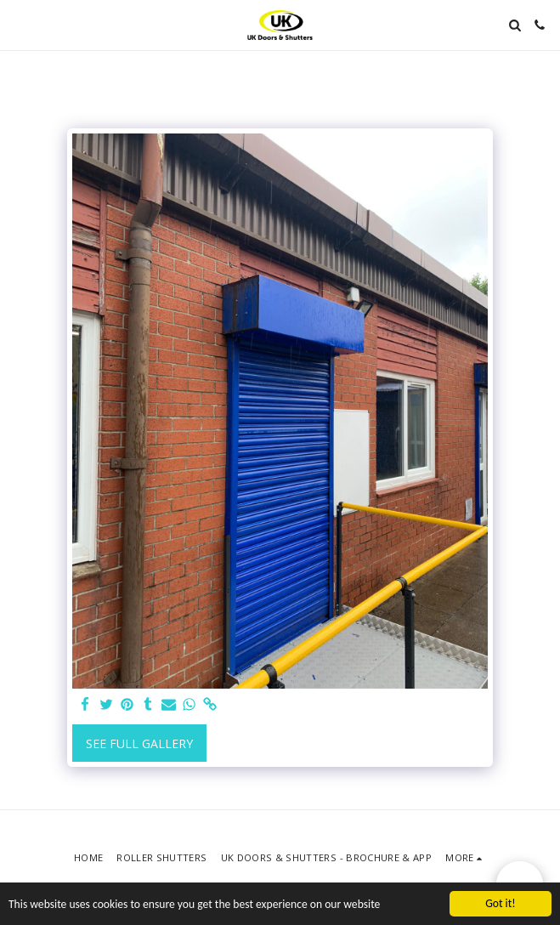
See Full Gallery (139, 743)
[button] (19, 24)
